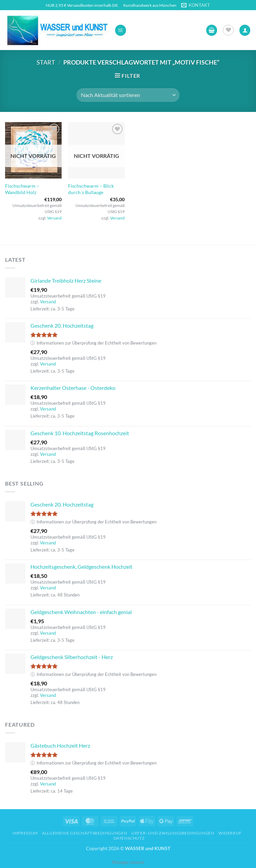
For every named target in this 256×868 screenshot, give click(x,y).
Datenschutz (129, 838)
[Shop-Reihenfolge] (128, 95)
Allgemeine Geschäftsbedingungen (84, 833)
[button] (121, 30)
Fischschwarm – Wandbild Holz (22, 189)
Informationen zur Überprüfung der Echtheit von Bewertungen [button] (93, 343)
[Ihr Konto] (245, 30)
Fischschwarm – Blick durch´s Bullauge (91, 189)
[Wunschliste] (228, 30)
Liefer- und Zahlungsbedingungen (173, 833)
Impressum (25, 833)
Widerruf (230, 833)
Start (46, 62)
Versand (54, 218)
